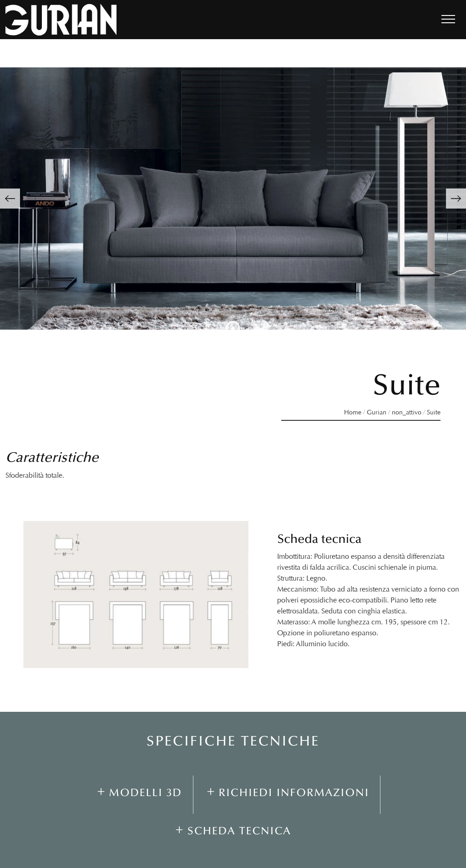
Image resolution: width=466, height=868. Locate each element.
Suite (434, 412)
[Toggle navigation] (448, 20)
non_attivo (407, 412)
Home (353, 412)
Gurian (377, 412)
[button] (10, 199)
